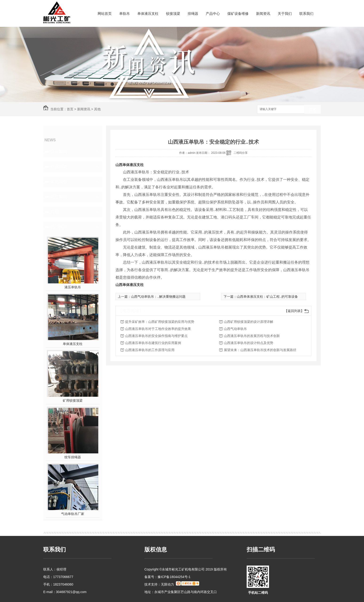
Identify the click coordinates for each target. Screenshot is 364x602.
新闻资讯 (263, 14)
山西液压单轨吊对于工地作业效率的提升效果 (158, 329)
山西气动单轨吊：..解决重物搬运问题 (158, 297)
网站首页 (105, 14)
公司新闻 (59, 152)
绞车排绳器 (73, 457)
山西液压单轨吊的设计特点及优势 (249, 343)
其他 (97, 109)
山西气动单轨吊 (235, 329)
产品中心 (213, 14)
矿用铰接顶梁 (73, 400)
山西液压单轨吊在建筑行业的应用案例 (153, 343)
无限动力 (167, 584)
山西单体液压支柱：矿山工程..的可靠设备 (267, 297)
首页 (70, 109)
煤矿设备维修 (238, 14)
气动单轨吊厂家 (73, 514)
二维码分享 (241, 153)
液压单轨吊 (73, 287)
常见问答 (59, 182)
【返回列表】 (294, 311)
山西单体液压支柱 (130, 165)
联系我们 (306, 14)
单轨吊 (125, 14)
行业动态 (59, 167)
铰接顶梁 (173, 14)
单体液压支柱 (148, 14)
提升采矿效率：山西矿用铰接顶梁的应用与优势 (160, 322)
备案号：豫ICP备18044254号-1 (167, 577)
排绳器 (193, 14)
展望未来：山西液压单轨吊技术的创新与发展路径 (260, 350)
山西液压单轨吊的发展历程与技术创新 (252, 336)
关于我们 (285, 14)
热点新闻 (59, 197)
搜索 (313, 109)
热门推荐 (59, 227)
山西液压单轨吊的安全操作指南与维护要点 (156, 336)
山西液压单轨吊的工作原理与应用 (150, 350)
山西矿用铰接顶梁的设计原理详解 (249, 322)
